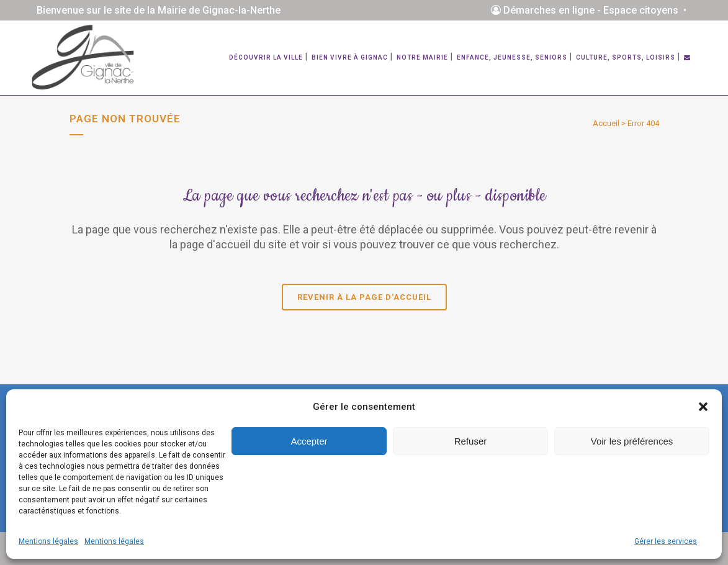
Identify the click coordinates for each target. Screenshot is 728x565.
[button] (703, 407)
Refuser (471, 441)
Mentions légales (48, 541)
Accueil (606, 123)
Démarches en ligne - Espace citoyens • (591, 10)
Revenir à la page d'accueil (364, 297)
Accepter (309, 441)
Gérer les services (666, 541)
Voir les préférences (632, 441)
